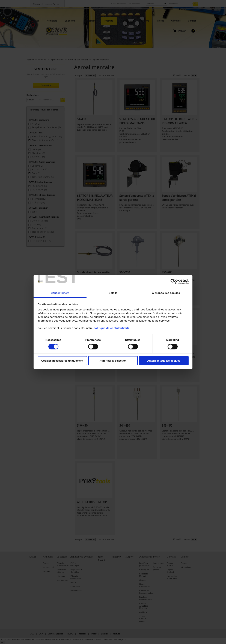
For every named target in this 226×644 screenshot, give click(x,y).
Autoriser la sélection (113, 361)
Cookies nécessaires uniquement (62, 361)
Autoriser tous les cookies (164, 361)
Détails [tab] (113, 293)
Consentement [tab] (60, 293)
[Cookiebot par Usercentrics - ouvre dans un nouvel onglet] (173, 281)
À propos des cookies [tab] (166, 293)
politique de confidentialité (112, 328)
